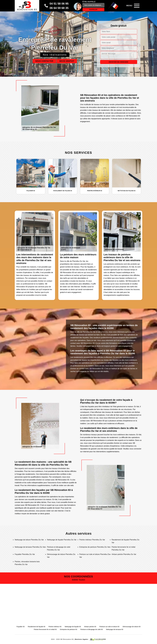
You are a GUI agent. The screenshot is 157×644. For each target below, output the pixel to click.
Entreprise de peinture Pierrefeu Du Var (95, 547)
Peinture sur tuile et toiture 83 (109, 627)
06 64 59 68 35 (59, 8)
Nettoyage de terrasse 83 (115, 629)
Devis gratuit (67, 61)
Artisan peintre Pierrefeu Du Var (124, 554)
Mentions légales (81, 639)
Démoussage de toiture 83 (131, 627)
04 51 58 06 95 (59, 4)
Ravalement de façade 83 (37, 627)
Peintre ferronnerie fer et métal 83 (45, 629)
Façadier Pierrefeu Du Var (25, 554)
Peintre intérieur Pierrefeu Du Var (92, 540)
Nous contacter (44, 61)
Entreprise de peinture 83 (69, 629)
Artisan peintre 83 (90, 627)
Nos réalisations (55, 55)
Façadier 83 (20, 627)
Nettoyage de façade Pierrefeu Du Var (62, 540)
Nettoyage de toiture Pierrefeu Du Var (29, 540)
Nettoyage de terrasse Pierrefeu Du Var (30, 547)
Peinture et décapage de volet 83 (92, 629)
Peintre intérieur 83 (55, 627)
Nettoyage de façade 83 (73, 627)
